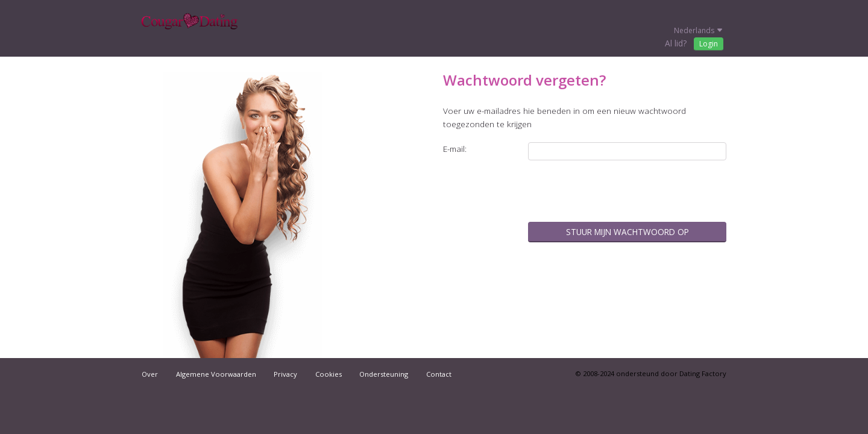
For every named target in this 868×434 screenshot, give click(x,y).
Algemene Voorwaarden (216, 374)
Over (150, 374)
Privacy (285, 374)
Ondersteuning (384, 374)
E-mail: (455, 149)
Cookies (329, 374)
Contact (439, 374)
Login (709, 44)
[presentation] (635, 192)
